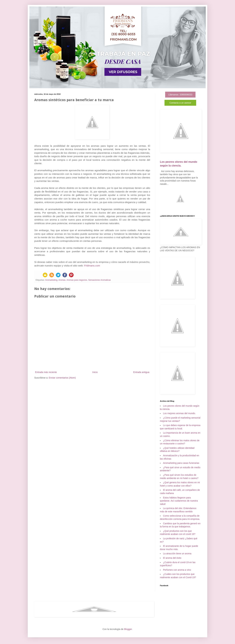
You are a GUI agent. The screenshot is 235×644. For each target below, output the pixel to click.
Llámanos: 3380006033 (180, 95)
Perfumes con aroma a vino (177, 570)
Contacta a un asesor (180, 103)
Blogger (128, 629)
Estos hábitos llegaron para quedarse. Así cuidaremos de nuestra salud (179, 501)
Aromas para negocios (77, 280)
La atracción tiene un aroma (177, 553)
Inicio (95, 372)
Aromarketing (51, 280)
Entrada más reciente (46, 372)
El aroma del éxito (172, 558)
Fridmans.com (92, 266)
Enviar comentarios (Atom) (62, 378)
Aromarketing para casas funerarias (181, 463)
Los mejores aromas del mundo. (179, 413)
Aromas (62, 280)
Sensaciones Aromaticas (100, 280)
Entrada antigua (141, 372)
